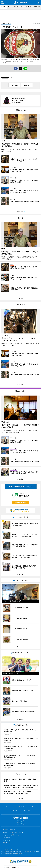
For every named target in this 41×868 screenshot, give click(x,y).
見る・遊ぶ (16, 7)
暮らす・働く (29, 7)
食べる (10, 7)
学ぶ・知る (37, 7)
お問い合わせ (6, 838)
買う (22, 7)
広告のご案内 (6, 840)
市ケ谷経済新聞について (9, 830)
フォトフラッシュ (6, 24)
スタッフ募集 (6, 843)
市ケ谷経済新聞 (21, 2)
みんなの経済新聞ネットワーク (21, 861)
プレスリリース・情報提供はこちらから (13, 832)
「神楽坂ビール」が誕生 (21, 59)
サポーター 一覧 (20, 503)
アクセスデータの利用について (11, 835)
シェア (12, 77)
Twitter (23, 822)
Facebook (18, 822)
